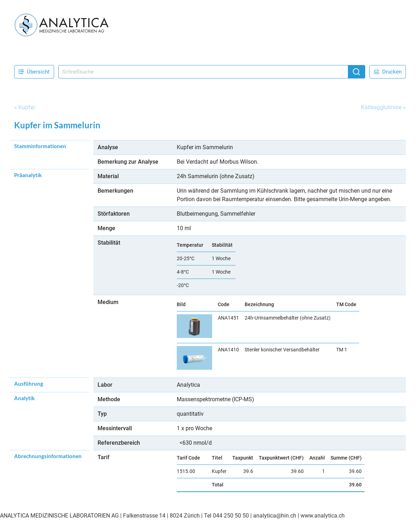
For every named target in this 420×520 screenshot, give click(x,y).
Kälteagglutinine (381, 107)
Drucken (388, 72)
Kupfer (27, 107)
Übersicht (34, 72)
